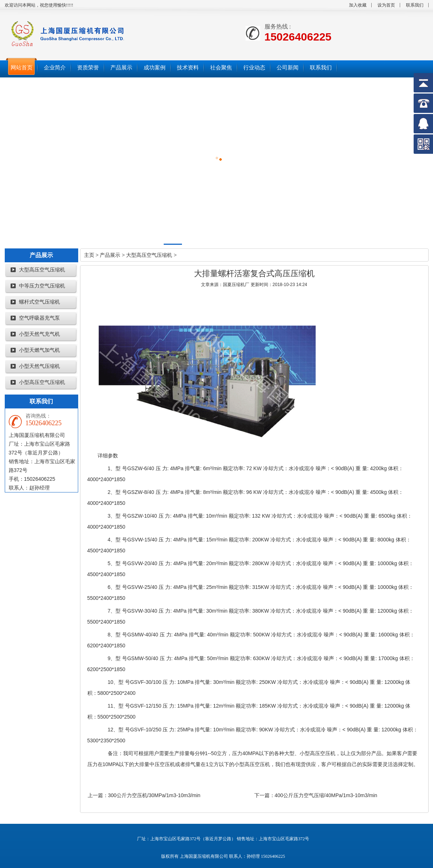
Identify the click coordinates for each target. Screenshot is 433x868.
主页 (89, 255)
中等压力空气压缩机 (42, 286)
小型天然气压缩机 (39, 366)
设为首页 (386, 5)
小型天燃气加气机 (39, 350)
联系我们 (415, 5)
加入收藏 (358, 5)
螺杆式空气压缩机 (39, 302)
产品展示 (110, 255)
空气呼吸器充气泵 (39, 318)
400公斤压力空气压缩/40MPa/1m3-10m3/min (326, 795)
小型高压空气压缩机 (42, 382)
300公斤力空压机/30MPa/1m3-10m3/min (154, 795)
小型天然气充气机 (39, 334)
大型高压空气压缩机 (42, 270)
